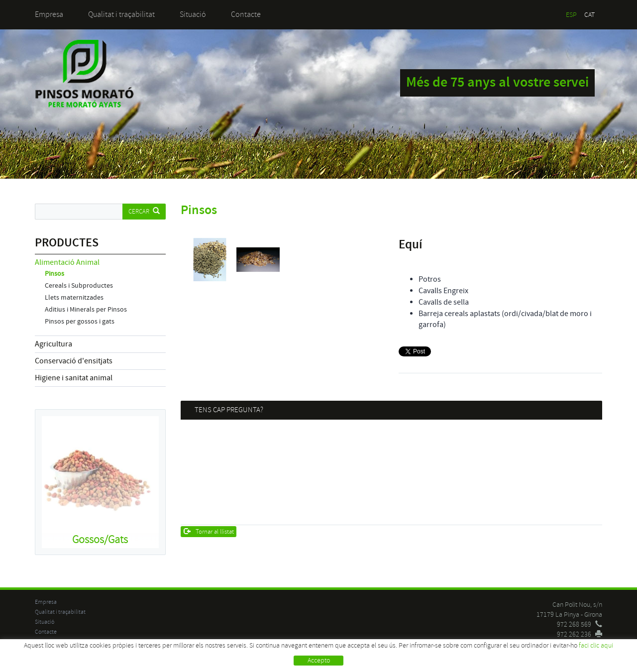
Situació (193, 14)
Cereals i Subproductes (79, 286)
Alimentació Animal (67, 262)
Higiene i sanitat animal (74, 378)
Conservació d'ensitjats (74, 361)
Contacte (246, 14)
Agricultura (53, 344)
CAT (589, 15)
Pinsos (54, 274)
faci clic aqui (596, 645)
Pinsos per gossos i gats (80, 322)
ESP (571, 15)
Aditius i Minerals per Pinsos (86, 310)
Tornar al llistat (209, 532)
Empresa (49, 14)
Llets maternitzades (74, 298)
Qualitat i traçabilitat (121, 14)
